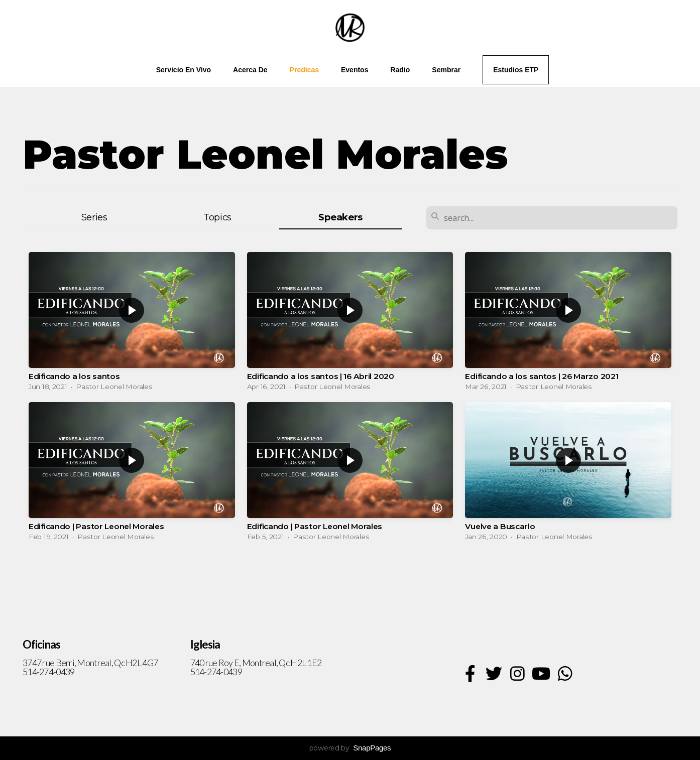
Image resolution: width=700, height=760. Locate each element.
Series (94, 217)
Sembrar (446, 70)
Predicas (304, 70)
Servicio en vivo (184, 70)
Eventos (355, 70)
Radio (400, 70)
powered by (350, 748)
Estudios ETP (516, 70)
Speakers (340, 217)
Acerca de (250, 70)
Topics (217, 217)
